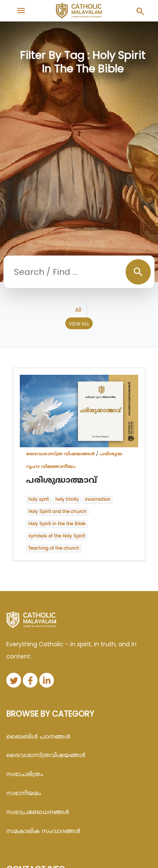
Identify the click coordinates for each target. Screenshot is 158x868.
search (138, 272)
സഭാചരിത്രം (25, 774)
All (78, 310)
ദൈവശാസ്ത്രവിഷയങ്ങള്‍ (46, 755)
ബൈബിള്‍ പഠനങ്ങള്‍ (38, 736)
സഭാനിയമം (24, 793)
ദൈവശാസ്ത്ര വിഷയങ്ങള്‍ (60, 454)
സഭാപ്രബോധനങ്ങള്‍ (38, 812)
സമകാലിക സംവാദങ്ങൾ (43, 831)
